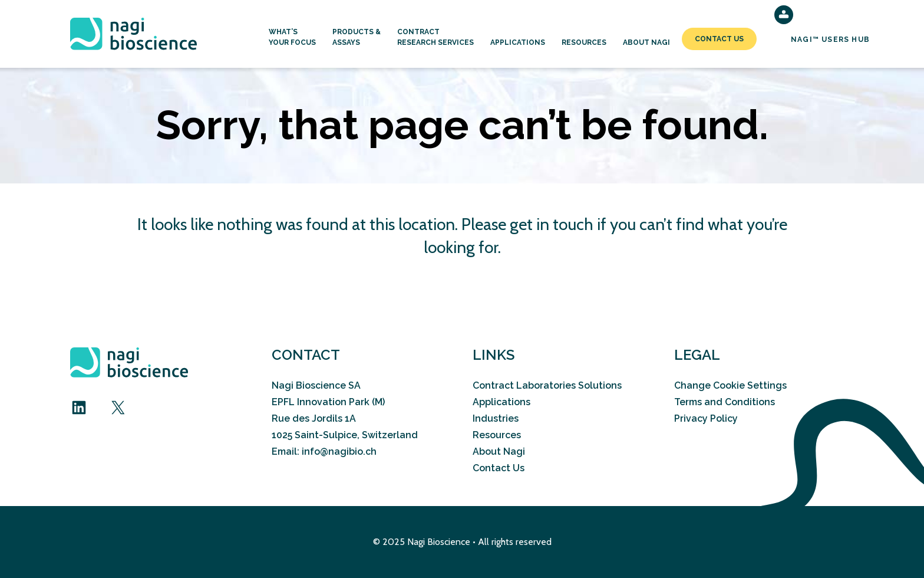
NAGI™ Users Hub (830, 40)
